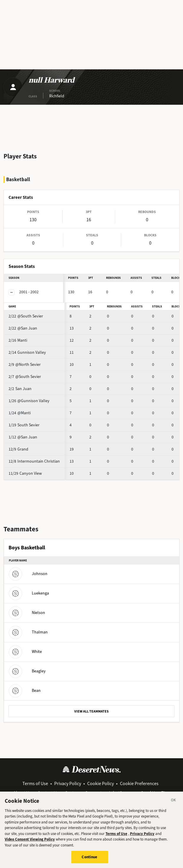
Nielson (27, 613)
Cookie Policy (100, 783)
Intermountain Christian (34, 461)
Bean (25, 691)
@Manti (20, 413)
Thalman (28, 632)
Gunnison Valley (27, 352)
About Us (22, 793)
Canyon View (25, 473)
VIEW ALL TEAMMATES (91, 711)
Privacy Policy (68, 783)
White (25, 652)
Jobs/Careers (121, 793)
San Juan (20, 389)
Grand (18, 449)
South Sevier (24, 425)
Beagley (27, 671)
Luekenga (29, 593)
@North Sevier (25, 365)
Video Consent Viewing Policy (30, 844)
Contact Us (48, 793)
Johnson (28, 574)
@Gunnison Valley (29, 401)
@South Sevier (26, 316)
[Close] (174, 806)
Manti (18, 340)
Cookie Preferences (139, 783)
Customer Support (83, 793)
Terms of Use (35, 783)
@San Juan (23, 328)
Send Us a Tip (154, 793)
